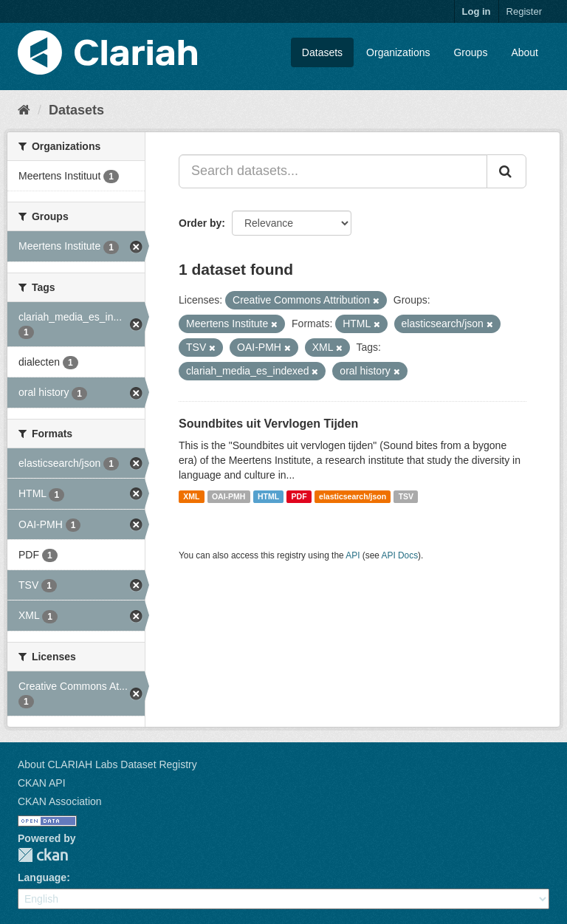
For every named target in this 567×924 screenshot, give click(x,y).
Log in (477, 11)
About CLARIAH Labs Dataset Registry (107, 764)
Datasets (322, 52)
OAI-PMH (229, 496)
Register (524, 11)
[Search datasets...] (333, 171)
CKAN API (42, 783)
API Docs (400, 555)
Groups (470, 52)
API (353, 555)
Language (42, 877)
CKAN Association (60, 801)
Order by (200, 223)
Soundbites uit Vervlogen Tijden (268, 424)
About (525, 52)
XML (191, 496)
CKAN (43, 855)
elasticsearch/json (353, 496)
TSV (406, 496)
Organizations (398, 52)
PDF (299, 496)
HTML (268, 496)
